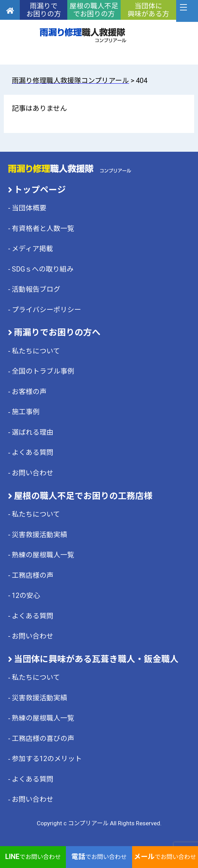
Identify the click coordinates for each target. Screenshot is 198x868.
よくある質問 (33, 453)
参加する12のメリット (47, 759)
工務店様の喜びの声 (43, 739)
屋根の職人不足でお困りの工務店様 (83, 496)
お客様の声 (29, 392)
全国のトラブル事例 (43, 371)
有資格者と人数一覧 (43, 229)
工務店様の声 (33, 575)
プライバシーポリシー (46, 310)
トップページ (40, 190)
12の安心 (26, 596)
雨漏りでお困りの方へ (57, 332)
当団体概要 (29, 208)
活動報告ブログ (36, 289)
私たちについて (36, 351)
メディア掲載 (32, 249)
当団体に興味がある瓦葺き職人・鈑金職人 (96, 659)
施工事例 (26, 412)
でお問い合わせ (33, 857)
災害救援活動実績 (40, 535)
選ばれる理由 (33, 432)
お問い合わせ (33, 473)
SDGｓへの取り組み (43, 269)
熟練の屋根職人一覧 (43, 555)
